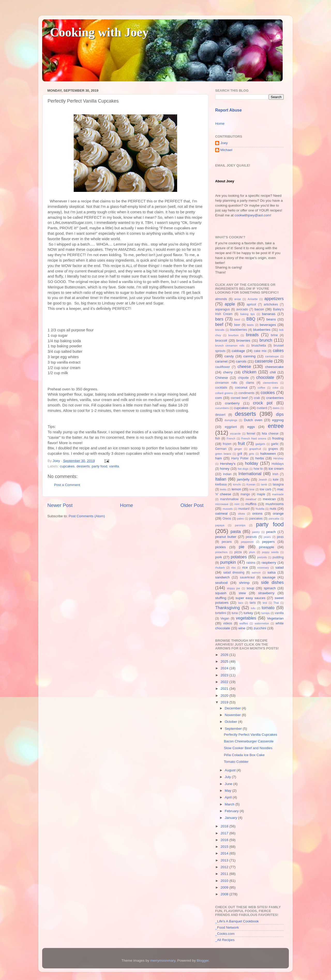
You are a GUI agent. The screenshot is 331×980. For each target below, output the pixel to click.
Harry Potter (240, 458)
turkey (248, 613)
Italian (221, 479)
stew (242, 593)
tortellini (221, 613)
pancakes (256, 519)
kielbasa (221, 484)
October (231, 722)
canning (249, 356)
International (250, 474)
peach (271, 532)
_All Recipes (225, 940)
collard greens (224, 393)
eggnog (278, 420)
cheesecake (274, 367)
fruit (241, 443)
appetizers (274, 299)
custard (262, 408)
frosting (278, 438)
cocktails (221, 388)
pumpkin (228, 562)
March (230, 804)
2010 (225, 881)
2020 (225, 696)
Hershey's (228, 464)
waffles (244, 623)
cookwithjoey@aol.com (252, 215)
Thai (276, 603)
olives (242, 514)
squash (221, 593)
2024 (225, 668)
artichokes (271, 304)
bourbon (234, 335)
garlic (275, 444)
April (229, 797)
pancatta (274, 519)
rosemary (263, 568)
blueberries (262, 330)
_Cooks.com (225, 934)
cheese (244, 366)
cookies (268, 393)
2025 (225, 661)
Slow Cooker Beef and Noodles (248, 748)
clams (250, 383)
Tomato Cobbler (236, 762)
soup (250, 588)
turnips (265, 613)
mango (245, 494)
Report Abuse (228, 110)
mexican (269, 499)
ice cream (276, 469)
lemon (236, 489)
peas (280, 537)
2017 (225, 833)
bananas (269, 314)
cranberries (275, 398)
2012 (225, 867)
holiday (251, 463)
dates (276, 408)
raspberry (269, 563)
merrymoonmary (163, 961)
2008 (225, 894)
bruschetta (259, 346)
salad (280, 567)
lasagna (278, 484)
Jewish (263, 480)
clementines (270, 383)
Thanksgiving (227, 608)
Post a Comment (67, 485)
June (229, 784)
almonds (221, 299)
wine (242, 628)
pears (267, 537)
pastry (256, 532)
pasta (236, 531)
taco (240, 603)
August (231, 770)
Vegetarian (275, 618)
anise (238, 299)
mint (237, 504)
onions (257, 513)
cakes (278, 350)
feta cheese (270, 434)
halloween (268, 454)
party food (99, 466)
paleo (240, 519)
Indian (227, 474)
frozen (227, 444)
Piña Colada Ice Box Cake (244, 755)
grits (251, 454)
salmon (256, 573)
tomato (268, 608)
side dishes (272, 582)
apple (230, 304)
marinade (278, 494)
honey (225, 469)
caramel (221, 361)
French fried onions (254, 438)
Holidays (278, 464)
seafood (221, 583)
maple (261, 494)
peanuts (251, 537)
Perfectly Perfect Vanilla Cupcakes (251, 735)
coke (276, 388)
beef (219, 324)
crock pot (263, 403)
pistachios (221, 552)
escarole (235, 434)
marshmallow (229, 499)
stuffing (221, 598)
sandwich (222, 577)
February (232, 811)
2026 (225, 655)
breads (252, 335)
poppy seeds (270, 552)
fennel (251, 434)
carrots (241, 361)
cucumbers (222, 408)
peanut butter (226, 537)
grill (240, 454)
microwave (222, 504)
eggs (251, 427)
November (233, 715)
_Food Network (227, 927)
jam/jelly (243, 479)
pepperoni (247, 542)
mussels (228, 509)
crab (257, 398)
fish (218, 438)
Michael (226, 150)
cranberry (232, 403)
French (231, 438)
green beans (223, 454)
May (228, 791)
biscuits (220, 330)
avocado (242, 309)
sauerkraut (247, 577)
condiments (246, 393)
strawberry (266, 593)
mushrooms (275, 504)
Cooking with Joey (99, 32)
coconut (241, 387)
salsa (272, 572)
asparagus (223, 309)
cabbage (238, 351)
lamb (264, 484)
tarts (253, 603)
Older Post (192, 505)
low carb (265, 489)
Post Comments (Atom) (87, 516)
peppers (268, 542)
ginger (238, 449)
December (233, 708)
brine (274, 335)
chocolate (265, 377)
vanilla (114, 466)
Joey (224, 143)
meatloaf (251, 499)
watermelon (262, 623)
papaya (220, 525)
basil (237, 319)
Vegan (225, 618)
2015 (225, 847)
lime (252, 489)
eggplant (231, 427)
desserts (83, 466)
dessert (220, 415)
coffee (261, 388)
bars (219, 319)
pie (242, 547)
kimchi (237, 484)
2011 (225, 874)
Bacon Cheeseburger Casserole (249, 741)
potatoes (239, 557)
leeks (223, 489)
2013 (225, 860)
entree (276, 426)
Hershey (279, 458)
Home (126, 505)
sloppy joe (233, 588)
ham (219, 458)
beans (271, 319)
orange (278, 513)
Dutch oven (253, 420)
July (228, 777)
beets (250, 325)
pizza (238, 552)
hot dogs (243, 469)
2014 (225, 853)
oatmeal (221, 513)
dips (280, 414)
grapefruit (255, 449)
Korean (251, 484)
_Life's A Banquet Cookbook (237, 921)
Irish (275, 474)
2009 (225, 887)
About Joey (225, 181)
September (234, 729)
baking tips (247, 314)
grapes (273, 449)
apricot (251, 304)
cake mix (260, 351)
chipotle (243, 378)
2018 (225, 826)
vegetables (246, 618)
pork (219, 557)
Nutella (260, 509)
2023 (225, 675)
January (231, 818)
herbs (260, 458)
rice (245, 567)
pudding (278, 557)
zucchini (260, 628)
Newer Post (60, 505)
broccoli (221, 340)
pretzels (262, 557)
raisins (251, 563)
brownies (243, 340)
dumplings (231, 420)
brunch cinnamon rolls (230, 346)
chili (273, 372)
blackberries (239, 330)
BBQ (251, 319)
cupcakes (67, 466)
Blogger (203, 961)
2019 (225, 702)
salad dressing (234, 573)
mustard (244, 509)
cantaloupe (272, 356)
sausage (269, 577)
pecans (227, 542)
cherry (228, 372)
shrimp (245, 583)
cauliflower (223, 367)
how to (258, 469)
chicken (249, 372)
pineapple (266, 547)
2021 (225, 689)
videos (228, 623)
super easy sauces (250, 598)
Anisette (253, 299)
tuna (235, 613)
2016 (225, 840)
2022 (225, 682)
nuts (273, 509)
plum (252, 552)
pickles (220, 547)
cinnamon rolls (226, 383)
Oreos (227, 519)
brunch (266, 340)
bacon (259, 309)
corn (219, 398)
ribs (233, 568)
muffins (251, 504)
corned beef (239, 398)
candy (229, 356)
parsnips (240, 525)
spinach (270, 588)
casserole (264, 361)
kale (276, 480)
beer (237, 325)
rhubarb (220, 568)
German (221, 449)
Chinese (222, 378)
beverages (268, 325)
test (265, 603)
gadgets (260, 444)
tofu (253, 608)
